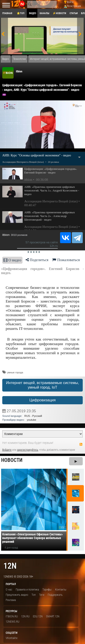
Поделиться (37, 260)
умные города (15, 372)
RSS (81, 444)
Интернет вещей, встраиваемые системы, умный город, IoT (42, 385)
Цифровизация (42, 400)
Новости (12, 460)
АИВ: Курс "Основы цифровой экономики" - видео (37, 155)
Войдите (7, 450)
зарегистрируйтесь (28, 450)
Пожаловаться (66, 260)
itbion (19, 71)
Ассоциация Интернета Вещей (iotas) (23, 162)
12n (10, 566)
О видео (12, 260)
